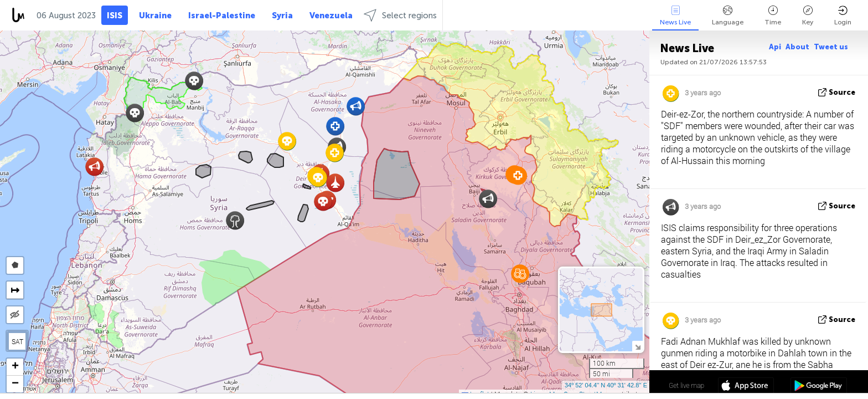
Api (775, 47)
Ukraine (155, 16)
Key (808, 16)
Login (843, 16)
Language (728, 16)
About (797, 47)
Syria (282, 16)
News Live (675, 16)
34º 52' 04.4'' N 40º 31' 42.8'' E (606, 385)
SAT (17, 341)
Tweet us (831, 47)
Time (773, 16)
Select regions (400, 15)
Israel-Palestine (222, 16)
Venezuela (331, 16)
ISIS (115, 16)
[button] (135, 113)
